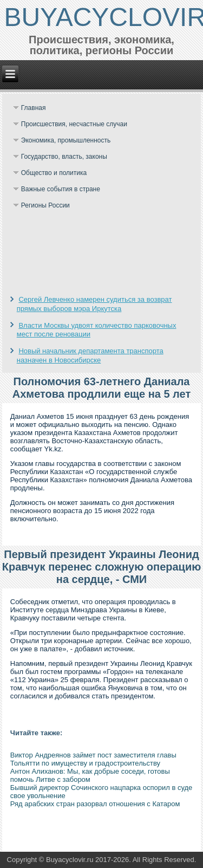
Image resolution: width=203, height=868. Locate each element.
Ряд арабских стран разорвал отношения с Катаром (95, 804)
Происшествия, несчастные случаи (74, 124)
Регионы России (45, 205)
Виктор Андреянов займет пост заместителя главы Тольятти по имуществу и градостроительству (93, 759)
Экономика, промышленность (66, 140)
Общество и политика (54, 173)
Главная (34, 108)
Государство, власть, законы (64, 157)
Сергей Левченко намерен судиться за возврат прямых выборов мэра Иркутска (94, 304)
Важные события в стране (61, 189)
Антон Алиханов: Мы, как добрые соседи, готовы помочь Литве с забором (90, 775)
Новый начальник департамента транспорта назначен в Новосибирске (90, 355)
